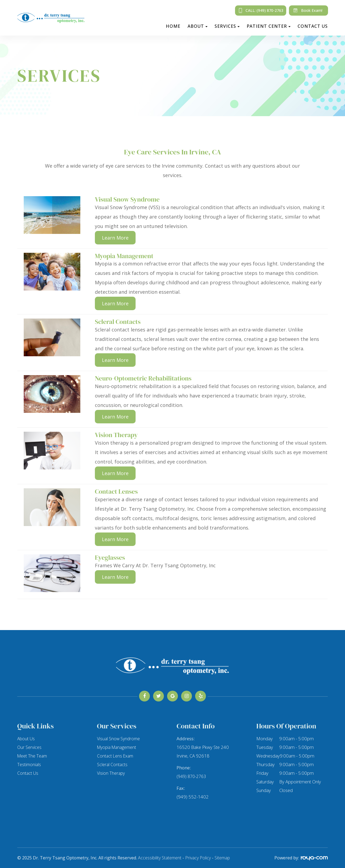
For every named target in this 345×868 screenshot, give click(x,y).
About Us (26, 739)
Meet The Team (33, 756)
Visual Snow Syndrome (119, 739)
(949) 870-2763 (193, 776)
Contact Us (313, 26)
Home (173, 26)
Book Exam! (307, 11)
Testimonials (30, 764)
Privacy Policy (198, 858)
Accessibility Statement (160, 858)
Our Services (30, 747)
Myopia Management (118, 747)
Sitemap (222, 858)
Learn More (115, 238)
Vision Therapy (111, 773)
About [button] (198, 26)
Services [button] (227, 26)
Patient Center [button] (269, 26)
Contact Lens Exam (116, 756)
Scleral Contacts (113, 764)
